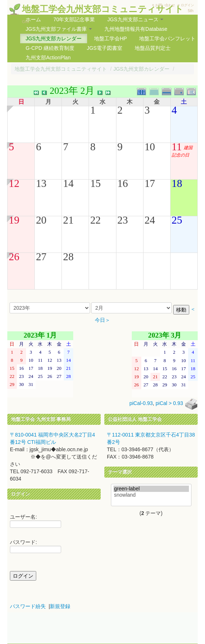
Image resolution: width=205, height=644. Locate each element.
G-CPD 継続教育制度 (50, 48)
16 (123, 183)
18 (177, 183)
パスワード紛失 (28, 606)
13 (41, 183)
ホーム (33, 19)
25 (177, 220)
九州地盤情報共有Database (136, 29)
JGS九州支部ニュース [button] (135, 19)
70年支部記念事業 (74, 19)
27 (41, 257)
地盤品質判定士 (153, 48)
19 (14, 220)
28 (68, 257)
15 (95, 183)
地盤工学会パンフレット (167, 38)
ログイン (187, 5)
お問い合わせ (165, 5)
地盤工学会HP (110, 38)
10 (150, 147)
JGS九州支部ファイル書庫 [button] (59, 29)
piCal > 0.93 (169, 404)
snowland (151, 495)
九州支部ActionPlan (48, 58)
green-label (151, 489)
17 (150, 183)
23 (123, 220)
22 (95, 220)
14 (68, 183)
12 (14, 183)
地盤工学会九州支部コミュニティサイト (103, 9)
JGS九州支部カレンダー (54, 38)
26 (14, 257)
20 (41, 220)
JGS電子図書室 (105, 48)
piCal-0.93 (141, 404)
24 (150, 220)
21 (68, 220)
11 (177, 147)
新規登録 (60, 606)
